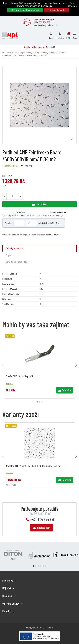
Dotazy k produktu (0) (17, 262)
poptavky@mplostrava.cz (45, 25)
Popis (8, 255)
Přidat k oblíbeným (58, 212)
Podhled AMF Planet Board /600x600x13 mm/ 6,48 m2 (34, 466)
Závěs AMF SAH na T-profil (20, 376)
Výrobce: (25, 166)
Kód (4, 176)
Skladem (6, 166)
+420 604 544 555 (42, 22)
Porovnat (21, 212)
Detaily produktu (14, 248)
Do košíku (39, 204)
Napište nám (42, 528)
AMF (31, 166)
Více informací (73, 5)
